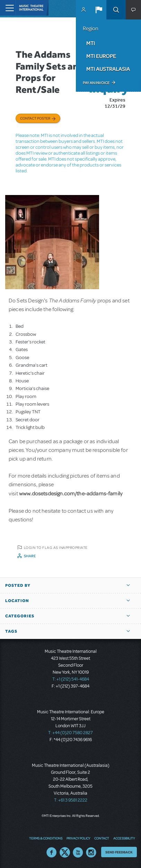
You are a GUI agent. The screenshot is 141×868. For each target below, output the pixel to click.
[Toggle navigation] (8, 8)
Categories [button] (20, 616)
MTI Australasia (108, 69)
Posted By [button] (18, 585)
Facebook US (52, 852)
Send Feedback (119, 852)
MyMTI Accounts (83, 10)
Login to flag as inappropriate (56, 547)
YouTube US (78, 852)
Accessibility (124, 838)
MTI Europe (101, 56)
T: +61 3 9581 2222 (71, 800)
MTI (91, 43)
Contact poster (35, 118)
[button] (99, 10)
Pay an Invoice (96, 83)
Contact (102, 838)
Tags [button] (11, 631)
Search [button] (116, 10)
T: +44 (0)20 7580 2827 (70, 733)
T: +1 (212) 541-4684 (71, 679)
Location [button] (17, 601)
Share (30, 556)
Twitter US (65, 852)
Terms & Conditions (46, 838)
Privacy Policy (78, 838)
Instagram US (91, 852)
